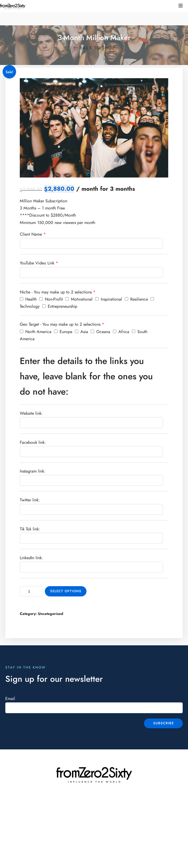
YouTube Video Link (37, 263)
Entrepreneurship (60, 306)
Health (28, 299)
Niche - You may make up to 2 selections (56, 292)
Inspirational (109, 299)
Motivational (79, 299)
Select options (66, 591)
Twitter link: (30, 500)
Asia (81, 332)
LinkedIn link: (31, 558)
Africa (121, 332)
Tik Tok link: (30, 529)
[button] (181, 6)
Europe (63, 332)
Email (10, 699)
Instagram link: (33, 471)
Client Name (31, 234)
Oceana (100, 332)
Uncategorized (51, 614)
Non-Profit (51, 299)
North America (36, 332)
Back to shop (94, 48)
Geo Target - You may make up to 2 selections (60, 324)
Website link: (31, 413)
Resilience (136, 299)
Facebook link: (33, 442)
